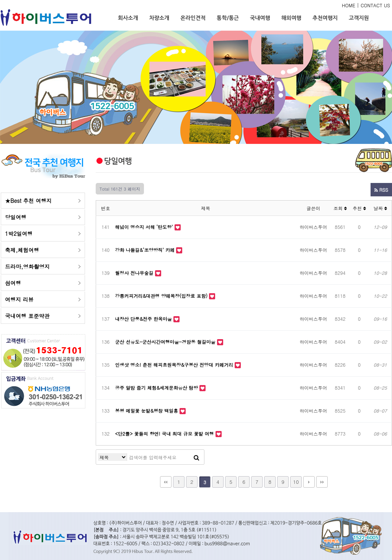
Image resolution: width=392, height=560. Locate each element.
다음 (309, 482)
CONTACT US (375, 5)
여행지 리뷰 (19, 299)
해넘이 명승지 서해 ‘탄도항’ (145, 227)
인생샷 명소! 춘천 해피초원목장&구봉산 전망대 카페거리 (175, 365)
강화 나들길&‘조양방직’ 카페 (146, 250)
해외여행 (292, 18)
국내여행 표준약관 (27, 316)
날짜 (380, 208)
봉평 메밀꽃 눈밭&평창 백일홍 (148, 411)
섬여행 (13, 283)
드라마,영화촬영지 (27, 266)
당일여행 (16, 217)
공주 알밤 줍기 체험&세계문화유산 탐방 (158, 388)
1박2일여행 (19, 233)
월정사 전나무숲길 (135, 273)
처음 (166, 482)
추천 (359, 208)
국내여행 (260, 18)
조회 (340, 208)
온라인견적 (193, 18)
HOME (349, 5)
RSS (381, 190)
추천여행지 (325, 18)
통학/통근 (228, 18)
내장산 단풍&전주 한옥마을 (145, 319)
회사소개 (128, 18)
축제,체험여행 (22, 250)
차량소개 (159, 18)
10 (296, 482)
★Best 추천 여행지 (28, 201)
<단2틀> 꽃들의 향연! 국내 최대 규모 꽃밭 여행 (165, 433)
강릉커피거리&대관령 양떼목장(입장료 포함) (162, 296)
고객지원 (359, 18)
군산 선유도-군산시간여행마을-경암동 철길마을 (166, 342)
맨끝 (322, 482)
